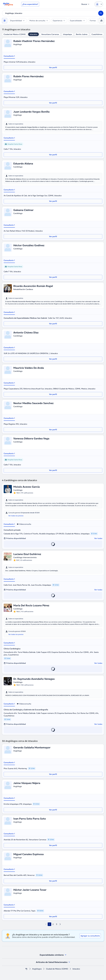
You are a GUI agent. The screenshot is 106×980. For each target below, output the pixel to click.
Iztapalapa (67, 34)
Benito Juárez (82, 34)
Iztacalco (33, 34)
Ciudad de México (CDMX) (15, 34)
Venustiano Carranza (50, 34)
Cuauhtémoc (97, 34)
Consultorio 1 (9, 56)
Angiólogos (37, 969)
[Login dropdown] (99, 4)
